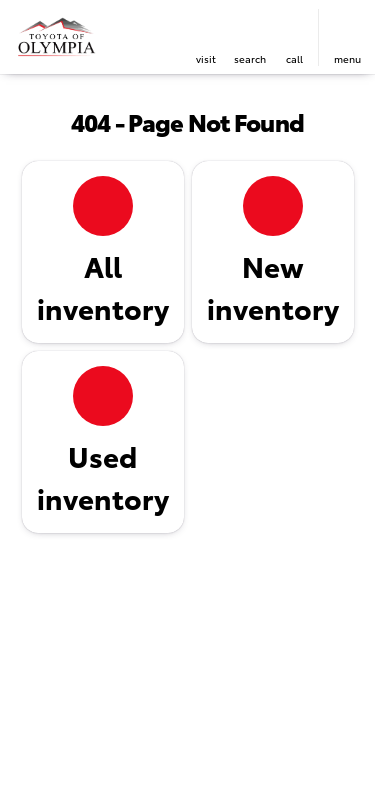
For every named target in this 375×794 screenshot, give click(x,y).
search (250, 58)
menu (347, 58)
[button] (206, 37)
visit (206, 58)
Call (294, 58)
